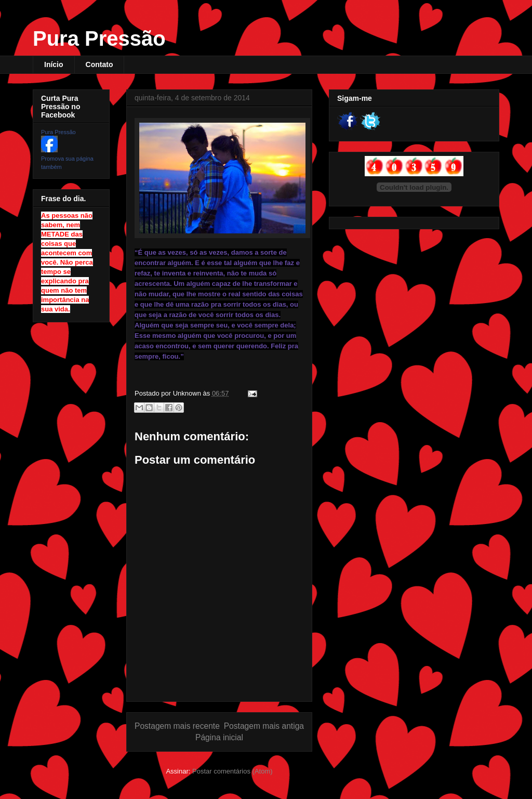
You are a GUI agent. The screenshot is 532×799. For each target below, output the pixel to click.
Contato (99, 64)
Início (54, 64)
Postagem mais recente (177, 726)
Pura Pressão (99, 38)
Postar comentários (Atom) (232, 771)
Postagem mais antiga (264, 726)
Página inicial (219, 737)
